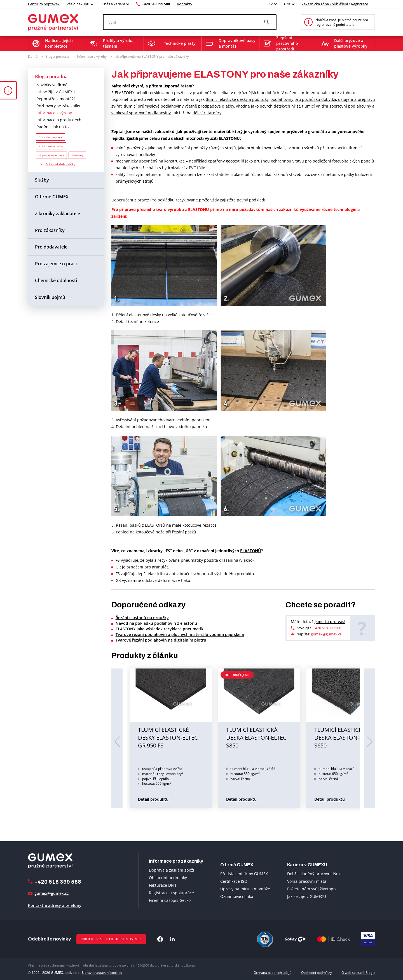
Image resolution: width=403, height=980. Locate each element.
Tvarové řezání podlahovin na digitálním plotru (161, 640)
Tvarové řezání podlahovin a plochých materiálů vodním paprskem (180, 634)
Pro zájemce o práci (56, 264)
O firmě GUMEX (52, 197)
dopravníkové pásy (51, 155)
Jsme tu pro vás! (330, 622)
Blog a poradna (57, 56)
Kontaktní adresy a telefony (55, 905)
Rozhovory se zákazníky (58, 106)
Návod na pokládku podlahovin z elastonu (156, 623)
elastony (77, 155)
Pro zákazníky (50, 230)
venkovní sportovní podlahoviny (141, 113)
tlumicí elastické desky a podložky (237, 99)
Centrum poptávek (44, 4)
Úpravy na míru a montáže (245, 889)
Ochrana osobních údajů (272, 973)
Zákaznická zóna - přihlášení (325, 4)
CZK (287, 4)
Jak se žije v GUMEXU (56, 92)
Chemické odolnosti (56, 280)
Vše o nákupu (78, 4)
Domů (33, 56)
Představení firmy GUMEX (244, 874)
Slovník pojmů (50, 297)
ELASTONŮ (155, 525)
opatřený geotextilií (226, 161)
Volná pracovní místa (307, 881)
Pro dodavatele (51, 247)
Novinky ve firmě (52, 85)
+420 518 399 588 (156, 4)
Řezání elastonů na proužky (142, 618)
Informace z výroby (92, 56)
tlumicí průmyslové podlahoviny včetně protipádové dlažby (179, 106)
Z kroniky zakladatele (58, 213)
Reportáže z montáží (56, 99)
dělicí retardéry (207, 113)
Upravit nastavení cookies (102, 973)
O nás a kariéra (113, 4)
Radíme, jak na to (52, 127)
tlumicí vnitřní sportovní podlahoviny (337, 106)
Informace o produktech (59, 120)
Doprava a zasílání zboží (172, 870)
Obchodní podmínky (168, 878)
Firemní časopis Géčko (170, 900)
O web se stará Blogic (358, 973)
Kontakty (185, 4)
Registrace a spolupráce (171, 893)
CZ (271, 4)
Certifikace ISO (234, 881)
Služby (42, 180)
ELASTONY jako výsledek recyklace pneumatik (160, 629)
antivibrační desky (51, 146)
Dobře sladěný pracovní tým (313, 874)
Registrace (359, 4)
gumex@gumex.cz (326, 634)
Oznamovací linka (237, 896)
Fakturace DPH (162, 885)
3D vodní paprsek (51, 137)
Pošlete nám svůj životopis (312, 889)
